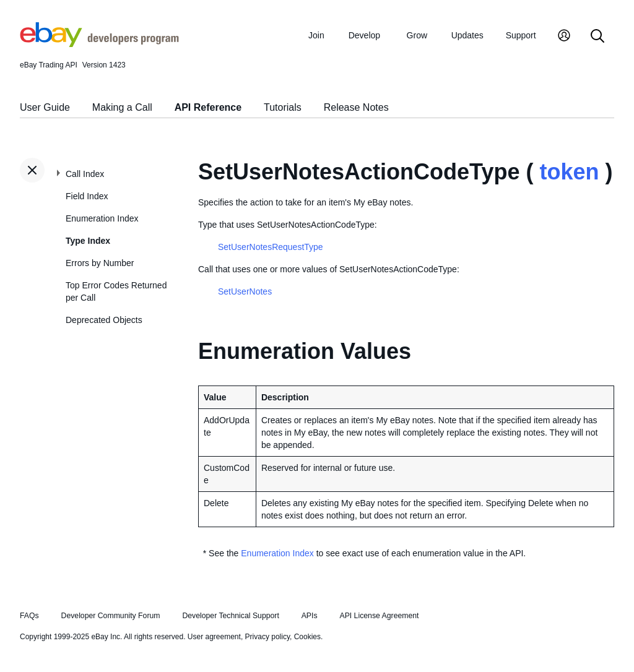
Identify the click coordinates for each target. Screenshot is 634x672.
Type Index (88, 241)
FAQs (29, 616)
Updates (467, 35)
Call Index (85, 174)
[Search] (597, 37)
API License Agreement (379, 616)
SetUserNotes (245, 291)
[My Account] (564, 37)
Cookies (307, 637)
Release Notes (356, 107)
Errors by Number (100, 263)
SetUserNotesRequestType (271, 247)
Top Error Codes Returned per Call (116, 291)
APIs (310, 616)
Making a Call (122, 107)
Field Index (87, 196)
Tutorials (283, 107)
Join (316, 35)
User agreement (214, 637)
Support (521, 35)
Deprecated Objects (104, 320)
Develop (364, 35)
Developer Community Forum (111, 616)
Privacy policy (267, 637)
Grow (417, 35)
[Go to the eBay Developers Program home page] (99, 44)
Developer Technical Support (230, 616)
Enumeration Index (102, 218)
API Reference (208, 107)
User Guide (45, 107)
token (569, 172)
